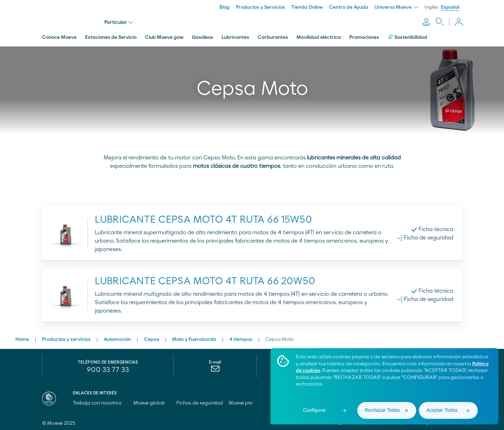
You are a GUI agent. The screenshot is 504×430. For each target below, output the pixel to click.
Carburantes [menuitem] (273, 36)
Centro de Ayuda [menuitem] (349, 7)
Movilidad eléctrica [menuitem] (319, 36)
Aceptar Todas (442, 410)
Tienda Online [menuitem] (307, 7)
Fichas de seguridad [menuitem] (200, 402)
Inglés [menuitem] (431, 7)
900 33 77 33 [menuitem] (108, 368)
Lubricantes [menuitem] (235, 36)
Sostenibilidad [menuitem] (407, 36)
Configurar (314, 410)
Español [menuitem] (450, 7)
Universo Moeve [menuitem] (396, 7)
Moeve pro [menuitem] (244, 402)
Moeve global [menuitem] (152, 402)
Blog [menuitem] (225, 7)
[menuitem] (215, 369)
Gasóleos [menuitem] (202, 36)
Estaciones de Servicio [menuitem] (111, 36)
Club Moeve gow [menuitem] (164, 36)
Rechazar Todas (382, 410)
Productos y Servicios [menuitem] (260, 7)
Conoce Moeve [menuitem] (59, 36)
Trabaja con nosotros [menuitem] (100, 402)
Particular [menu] (119, 22)
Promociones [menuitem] (364, 36)
